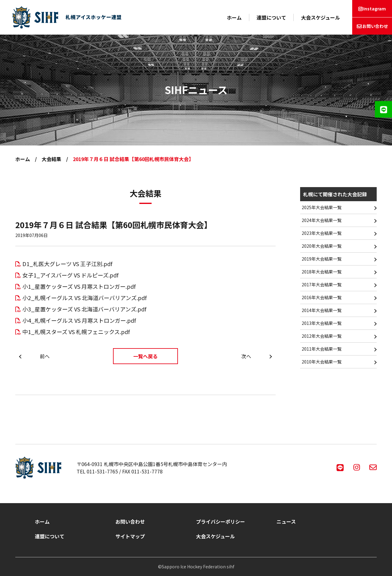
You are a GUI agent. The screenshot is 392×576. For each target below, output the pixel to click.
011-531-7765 (102, 471)
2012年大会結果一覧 (322, 336)
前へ (45, 356)
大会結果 (51, 159)
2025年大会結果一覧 (322, 207)
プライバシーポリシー (221, 521)
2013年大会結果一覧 (322, 323)
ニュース (286, 521)
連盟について (271, 17)
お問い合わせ (375, 26)
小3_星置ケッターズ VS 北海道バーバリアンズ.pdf (84, 309)
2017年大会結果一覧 (322, 284)
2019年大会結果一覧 (322, 259)
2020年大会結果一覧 (322, 246)
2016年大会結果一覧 (322, 297)
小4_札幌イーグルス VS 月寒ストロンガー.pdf (79, 320)
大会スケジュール (320, 17)
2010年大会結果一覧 (322, 362)
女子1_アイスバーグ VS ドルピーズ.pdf (70, 275)
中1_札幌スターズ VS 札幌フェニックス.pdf (76, 332)
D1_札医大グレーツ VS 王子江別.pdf (67, 264)
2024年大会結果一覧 (322, 220)
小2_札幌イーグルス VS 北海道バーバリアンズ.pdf (85, 298)
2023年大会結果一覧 (322, 233)
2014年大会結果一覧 (322, 310)
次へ (246, 356)
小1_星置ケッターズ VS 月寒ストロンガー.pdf (79, 286)
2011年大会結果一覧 (322, 349)
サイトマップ (130, 536)
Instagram (375, 9)
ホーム (234, 17)
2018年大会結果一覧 (322, 272)
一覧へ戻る (145, 356)
